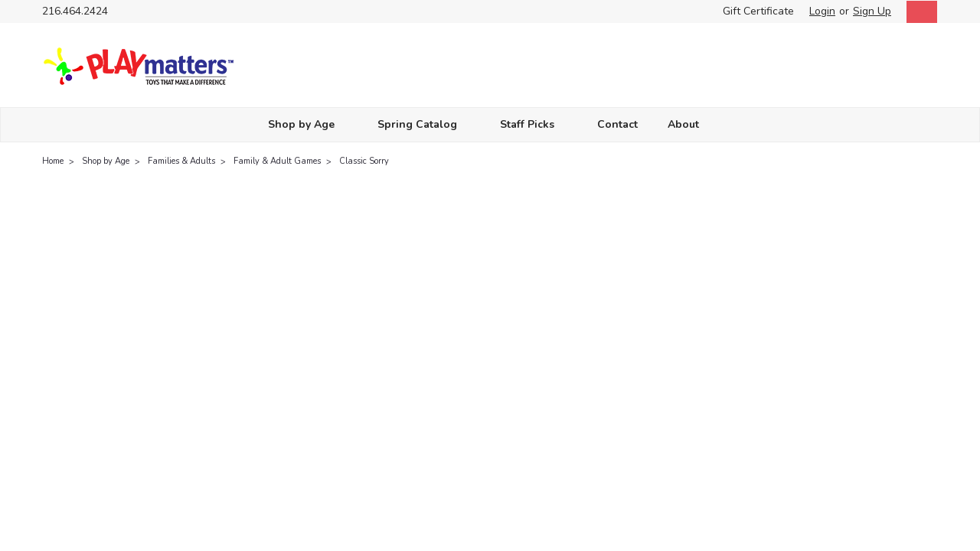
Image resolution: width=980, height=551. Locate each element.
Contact (617, 124)
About (690, 124)
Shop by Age (308, 124)
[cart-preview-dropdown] (918, 12)
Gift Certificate (758, 11)
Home (53, 161)
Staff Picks (534, 124)
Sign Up (872, 11)
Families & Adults (181, 161)
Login (822, 11)
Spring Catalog (424, 124)
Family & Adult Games (277, 161)
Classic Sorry (364, 161)
